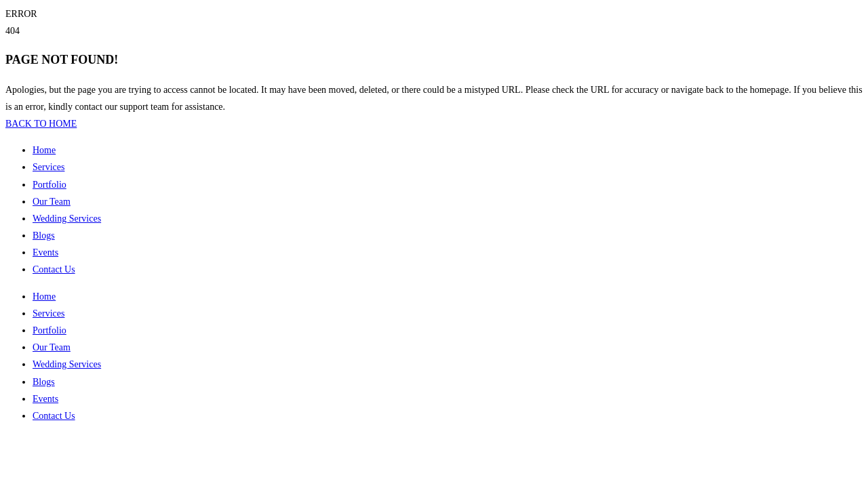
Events (45, 252)
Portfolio (50, 185)
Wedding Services (67, 219)
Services (48, 167)
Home (44, 150)
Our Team (52, 202)
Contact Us (54, 269)
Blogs (44, 236)
